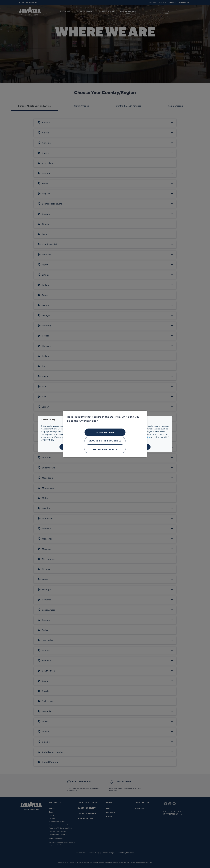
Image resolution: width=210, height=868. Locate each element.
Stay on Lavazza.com (105, 449)
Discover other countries (105, 441)
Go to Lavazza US (105, 432)
